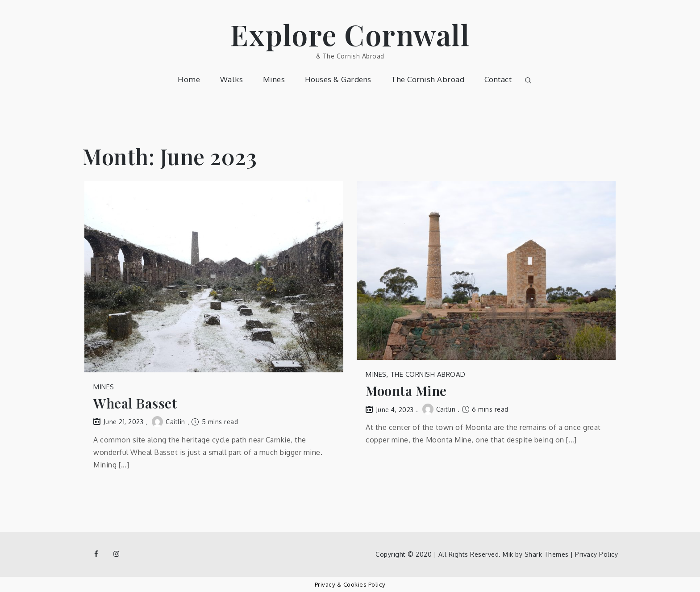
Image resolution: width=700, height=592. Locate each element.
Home (189, 79)
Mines (274, 79)
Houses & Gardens (338, 79)
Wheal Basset (135, 403)
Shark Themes (548, 554)
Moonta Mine (406, 391)
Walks (232, 79)
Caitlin (169, 422)
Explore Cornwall (350, 34)
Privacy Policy (596, 554)
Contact (498, 79)
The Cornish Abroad (428, 79)
